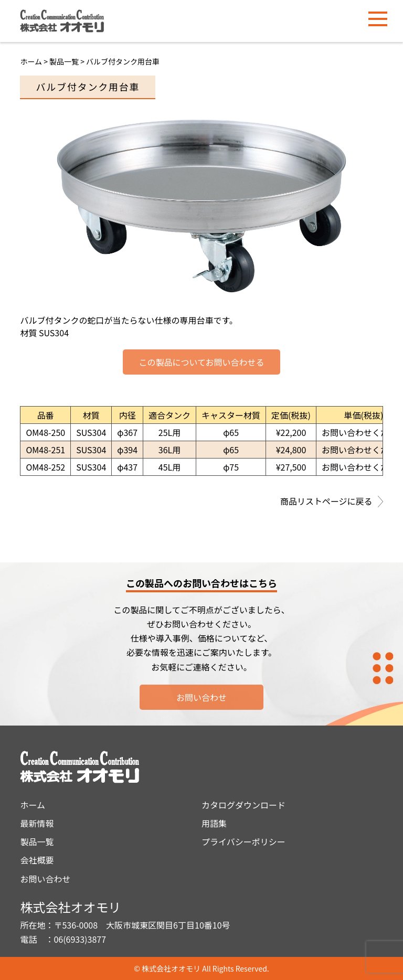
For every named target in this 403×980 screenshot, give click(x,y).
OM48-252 (45, 467)
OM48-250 (45, 432)
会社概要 (37, 860)
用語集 (214, 823)
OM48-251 (45, 450)
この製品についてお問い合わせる (201, 362)
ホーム (31, 61)
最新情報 (37, 823)
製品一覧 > (68, 61)
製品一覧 (37, 841)
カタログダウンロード (243, 805)
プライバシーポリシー (243, 841)
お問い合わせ (201, 697)
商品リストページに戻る (332, 502)
